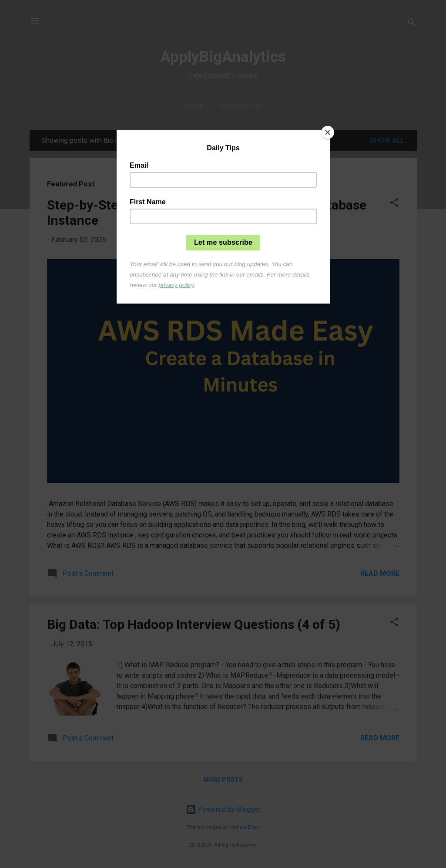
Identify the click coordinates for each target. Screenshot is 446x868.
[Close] (328, 132)
